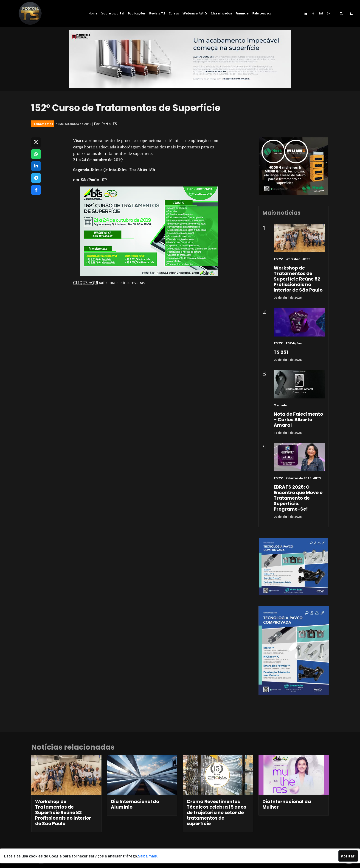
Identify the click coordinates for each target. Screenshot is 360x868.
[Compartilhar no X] (36, 142)
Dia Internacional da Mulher (287, 804)
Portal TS (109, 124)
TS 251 (279, 259)
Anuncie (242, 13)
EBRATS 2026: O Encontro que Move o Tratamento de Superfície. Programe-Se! (298, 498)
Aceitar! (348, 856)
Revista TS (157, 13)
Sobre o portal (113, 13)
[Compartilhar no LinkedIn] (36, 166)
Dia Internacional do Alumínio (135, 804)
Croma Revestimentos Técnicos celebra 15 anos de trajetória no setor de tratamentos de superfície (216, 812)
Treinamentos (43, 124)
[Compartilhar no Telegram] (36, 178)
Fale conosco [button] (262, 13)
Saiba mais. (148, 856)
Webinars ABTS (195, 13)
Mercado (280, 405)
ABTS (306, 259)
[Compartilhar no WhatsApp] (36, 154)
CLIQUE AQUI (86, 282)
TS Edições (294, 343)
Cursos (174, 13)
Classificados (221, 13)
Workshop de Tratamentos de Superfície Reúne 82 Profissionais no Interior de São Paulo (298, 279)
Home (93, 13)
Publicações (137, 13)
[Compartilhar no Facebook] (36, 190)
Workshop (293, 259)
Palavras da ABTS (298, 478)
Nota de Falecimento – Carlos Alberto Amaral (298, 420)
